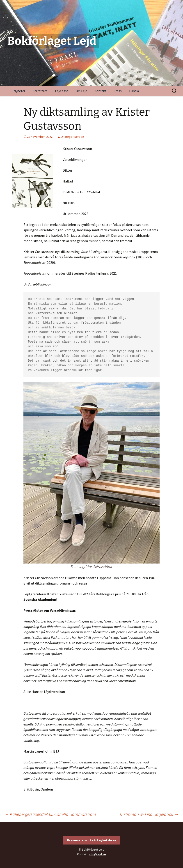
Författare (40, 91)
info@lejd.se (97, 854)
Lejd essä (62, 91)
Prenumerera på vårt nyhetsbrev (91, 840)
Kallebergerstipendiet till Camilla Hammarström (50, 814)
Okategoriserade (72, 137)
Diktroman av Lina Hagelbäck (149, 814)
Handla (134, 91)
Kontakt (100, 91)
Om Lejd (81, 91)
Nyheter (19, 91)
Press (118, 91)
